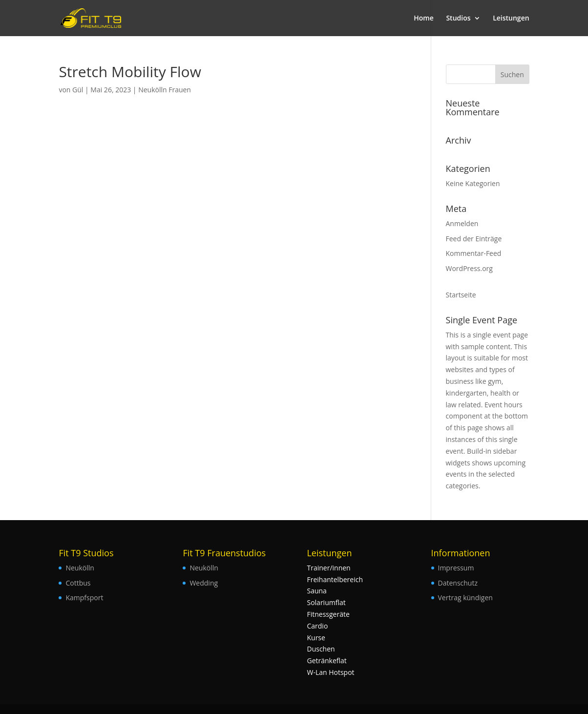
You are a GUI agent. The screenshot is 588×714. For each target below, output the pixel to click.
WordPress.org (469, 268)
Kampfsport (84, 598)
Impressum (456, 568)
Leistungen (511, 19)
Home (424, 19)
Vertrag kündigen (465, 598)
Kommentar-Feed (474, 253)
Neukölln (80, 568)
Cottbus (78, 583)
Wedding (204, 583)
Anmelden (462, 223)
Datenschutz (458, 583)
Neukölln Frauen (165, 90)
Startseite (461, 295)
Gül (78, 90)
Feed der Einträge (474, 239)
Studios (458, 19)
